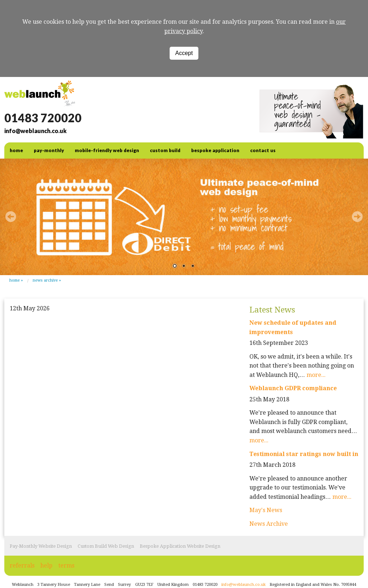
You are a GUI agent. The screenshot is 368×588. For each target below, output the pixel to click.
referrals (22, 566)
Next (357, 216)
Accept (184, 53)
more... (316, 375)
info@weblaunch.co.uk (35, 131)
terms (66, 566)
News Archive (45, 280)
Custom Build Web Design (106, 546)
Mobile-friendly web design (107, 150)
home (16, 150)
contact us (263, 150)
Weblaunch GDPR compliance (293, 388)
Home (15, 280)
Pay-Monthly (49, 150)
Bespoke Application (215, 150)
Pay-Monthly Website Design (41, 546)
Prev (11, 216)
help (46, 566)
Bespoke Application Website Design (180, 546)
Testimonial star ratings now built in (304, 454)
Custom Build (165, 150)
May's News (266, 510)
